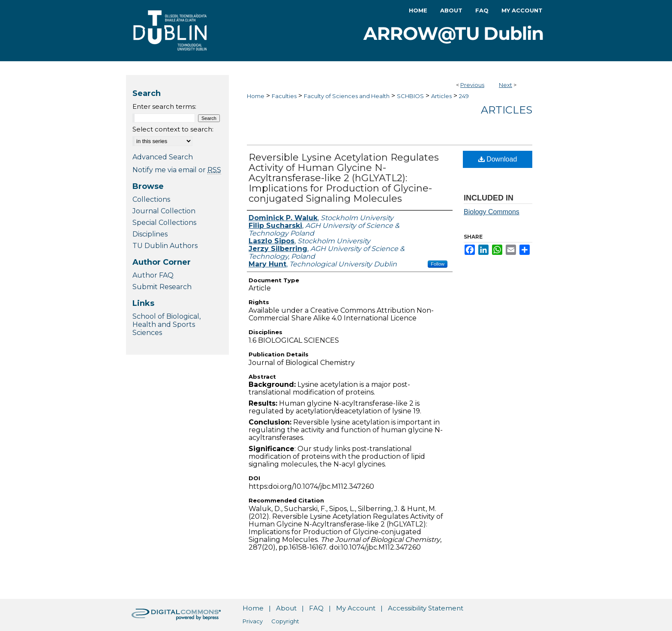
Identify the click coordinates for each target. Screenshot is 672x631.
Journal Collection (164, 211)
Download (498, 159)
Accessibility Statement (426, 608)
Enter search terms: (164, 106)
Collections (151, 199)
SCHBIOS (410, 96)
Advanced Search (163, 157)
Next (505, 85)
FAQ (316, 608)
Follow (438, 264)
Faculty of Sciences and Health (347, 96)
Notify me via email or (177, 170)
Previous (472, 85)
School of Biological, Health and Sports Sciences (166, 324)
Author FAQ (153, 275)
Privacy (253, 621)
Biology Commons (492, 212)
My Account (356, 608)
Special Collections (164, 223)
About (286, 608)
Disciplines (150, 234)
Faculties (284, 96)
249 (464, 96)
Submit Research (162, 287)
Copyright (285, 621)
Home (256, 96)
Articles (441, 96)
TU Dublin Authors (165, 246)
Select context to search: (173, 129)
